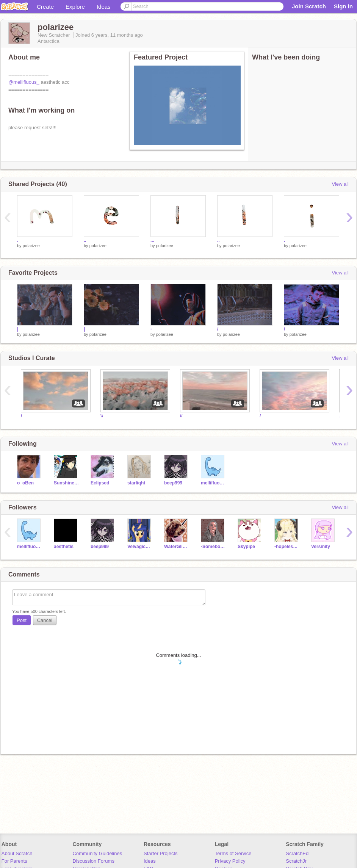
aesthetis (64, 547)
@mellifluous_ (24, 82)
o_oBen (25, 483)
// (181, 416)
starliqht (136, 483)
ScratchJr (296, 861)
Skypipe (246, 547)
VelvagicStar (140, 547)
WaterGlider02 (177, 547)
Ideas (104, 7)
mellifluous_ (214, 483)
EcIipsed (100, 483)
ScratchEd (297, 853)
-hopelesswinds (287, 547)
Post (22, 620)
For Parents (14, 861)
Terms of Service (233, 853)
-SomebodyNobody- (214, 547)
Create (45, 7)
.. (85, 240)
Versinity (321, 547)
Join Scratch (309, 6)
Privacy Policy (230, 861)
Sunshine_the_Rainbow (67, 483)
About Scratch (17, 853)
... (152, 240)
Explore (75, 7)
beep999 (173, 483)
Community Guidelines (97, 853)
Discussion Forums (93, 861)
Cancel (45, 620)
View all (340, 184)
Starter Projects (161, 853)
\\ (102, 416)
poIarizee (31, 246)
